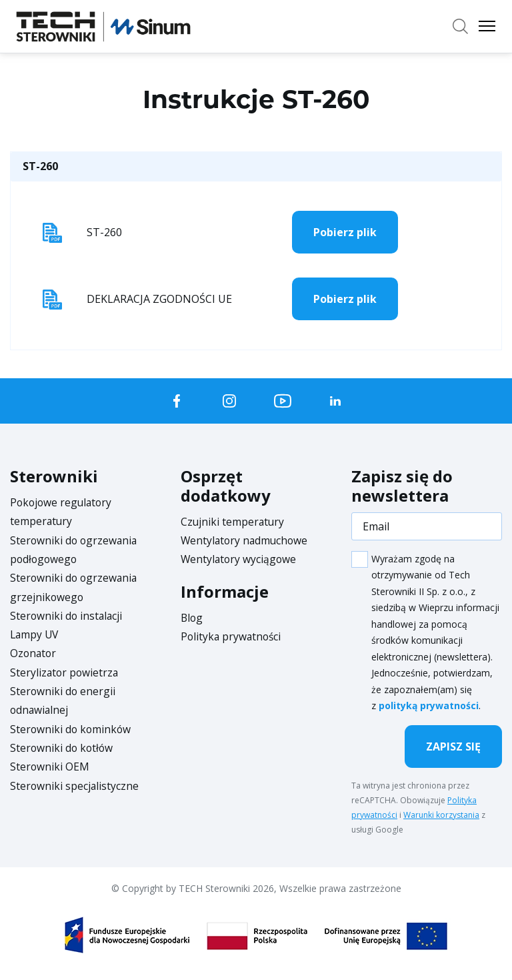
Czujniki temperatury (233, 522)
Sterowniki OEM (50, 764)
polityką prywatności (429, 705)
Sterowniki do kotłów (63, 745)
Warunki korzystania (441, 815)
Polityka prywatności (232, 636)
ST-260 (40, 166)
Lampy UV (35, 633)
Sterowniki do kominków (72, 726)
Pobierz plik (345, 232)
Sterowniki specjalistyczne (75, 783)
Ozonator (34, 652)
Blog (192, 617)
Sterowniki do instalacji (67, 614)
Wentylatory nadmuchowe (246, 540)
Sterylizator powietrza (65, 670)
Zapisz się (453, 747)
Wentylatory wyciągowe (240, 559)
